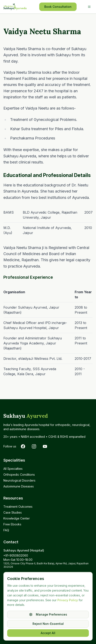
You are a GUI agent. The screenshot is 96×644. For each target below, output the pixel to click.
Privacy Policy (68, 600)
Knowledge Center (17, 518)
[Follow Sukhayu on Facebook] (23, 446)
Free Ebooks (12, 524)
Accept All (48, 633)
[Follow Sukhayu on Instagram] (34, 446)
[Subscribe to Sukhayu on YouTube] (45, 446)
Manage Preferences (48, 614)
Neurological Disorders (19, 480)
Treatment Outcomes (18, 507)
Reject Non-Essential (48, 624)
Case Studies (13, 512)
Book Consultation (58, 7)
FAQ (6, 530)
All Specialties (13, 469)
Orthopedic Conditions (19, 475)
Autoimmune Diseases (19, 486)
